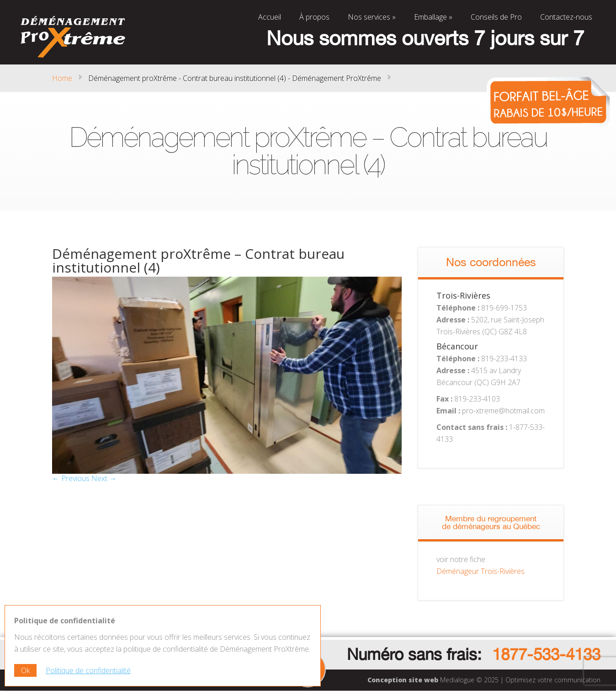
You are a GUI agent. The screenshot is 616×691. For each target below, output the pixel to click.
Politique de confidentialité (88, 670)
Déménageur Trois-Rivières (481, 571)
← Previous (71, 478)
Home (62, 78)
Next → (104, 478)
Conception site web (403, 680)
